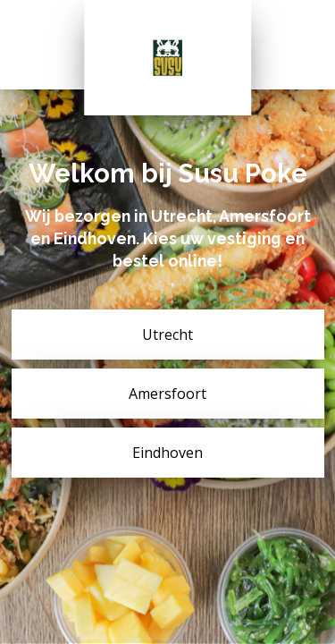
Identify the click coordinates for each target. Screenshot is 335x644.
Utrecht (167, 335)
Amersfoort (167, 394)
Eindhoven (167, 453)
